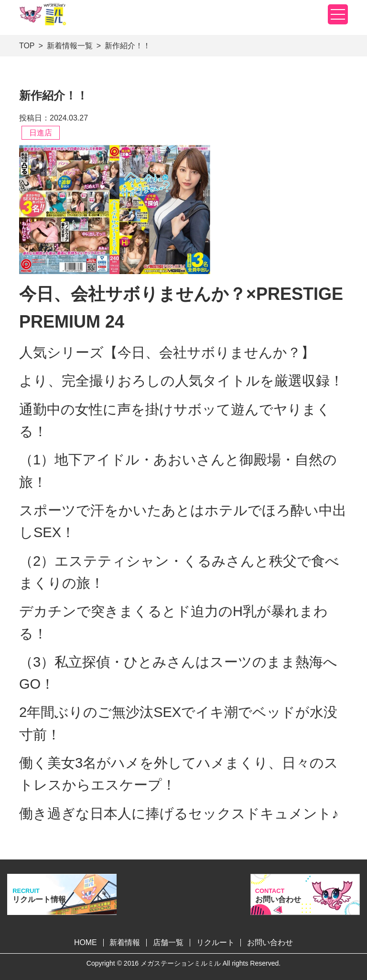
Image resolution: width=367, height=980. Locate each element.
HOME (86, 942)
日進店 (41, 133)
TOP (27, 46)
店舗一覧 (168, 942)
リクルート (216, 942)
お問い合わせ (270, 942)
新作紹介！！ (128, 46)
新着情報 (125, 942)
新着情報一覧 (70, 46)
